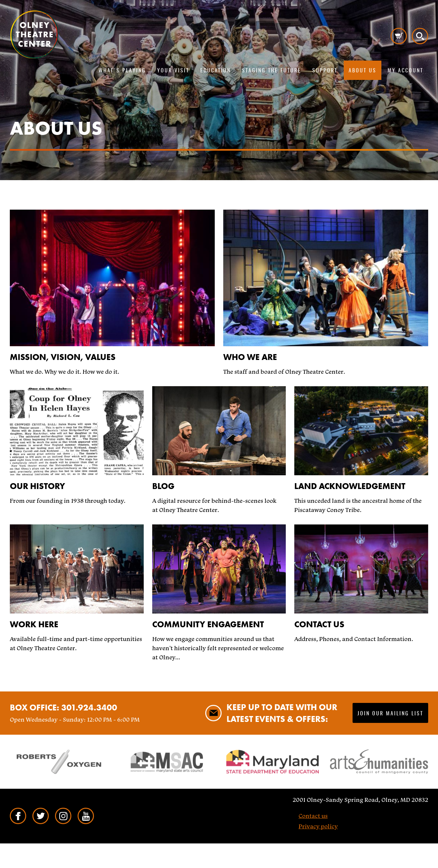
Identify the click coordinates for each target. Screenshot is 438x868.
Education (216, 71)
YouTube (86, 816)
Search (420, 36)
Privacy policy (318, 826)
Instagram (63, 816)
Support (325, 71)
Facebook (18, 816)
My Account (405, 71)
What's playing (122, 71)
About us (363, 71)
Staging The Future (272, 71)
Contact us (313, 816)
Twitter (41, 816)
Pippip (34, 34)
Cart (399, 36)
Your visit (173, 71)
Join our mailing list (390, 714)
